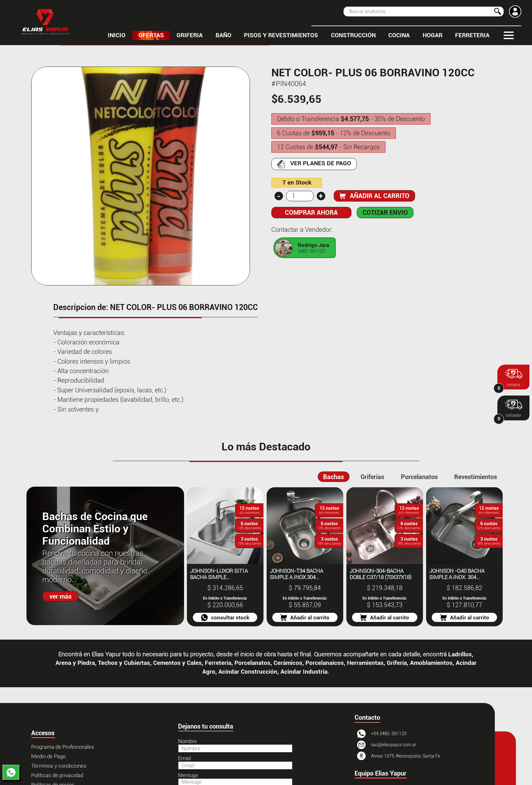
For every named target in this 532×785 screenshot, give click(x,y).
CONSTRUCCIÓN (353, 35)
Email (185, 758)
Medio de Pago (48, 756)
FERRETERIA (472, 35)
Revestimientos (476, 477)
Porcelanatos (419, 477)
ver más (61, 596)
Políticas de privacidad (57, 775)
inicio (117, 35)
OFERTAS (151, 35)
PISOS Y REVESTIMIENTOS (281, 35)
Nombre (188, 741)
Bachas (333, 477)
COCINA (399, 35)
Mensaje (188, 775)
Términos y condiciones (59, 766)
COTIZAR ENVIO (385, 213)
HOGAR (433, 35)
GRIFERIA (190, 35)
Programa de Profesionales (63, 747)
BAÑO (223, 35)
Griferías (372, 477)
